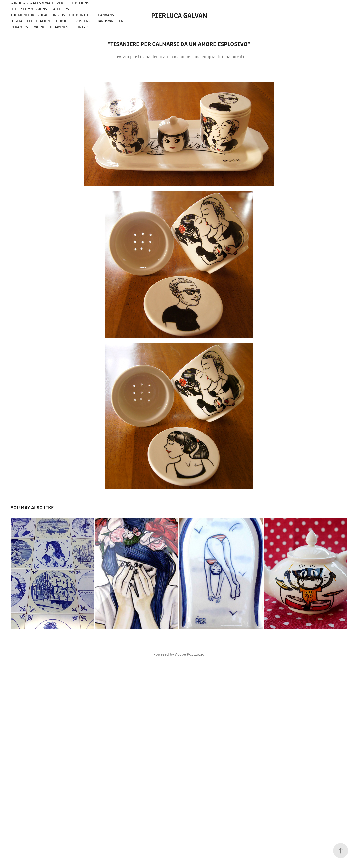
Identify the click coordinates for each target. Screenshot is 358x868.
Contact (82, 27)
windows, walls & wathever (37, 3)
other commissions (29, 9)
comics (63, 21)
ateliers (61, 9)
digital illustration (30, 21)
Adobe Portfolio (190, 654)
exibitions (79, 3)
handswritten (110, 21)
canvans (106, 15)
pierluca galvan (179, 15)
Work (39, 27)
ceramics (19, 27)
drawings (59, 27)
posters (83, 21)
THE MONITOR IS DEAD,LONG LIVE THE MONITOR (51, 15)
